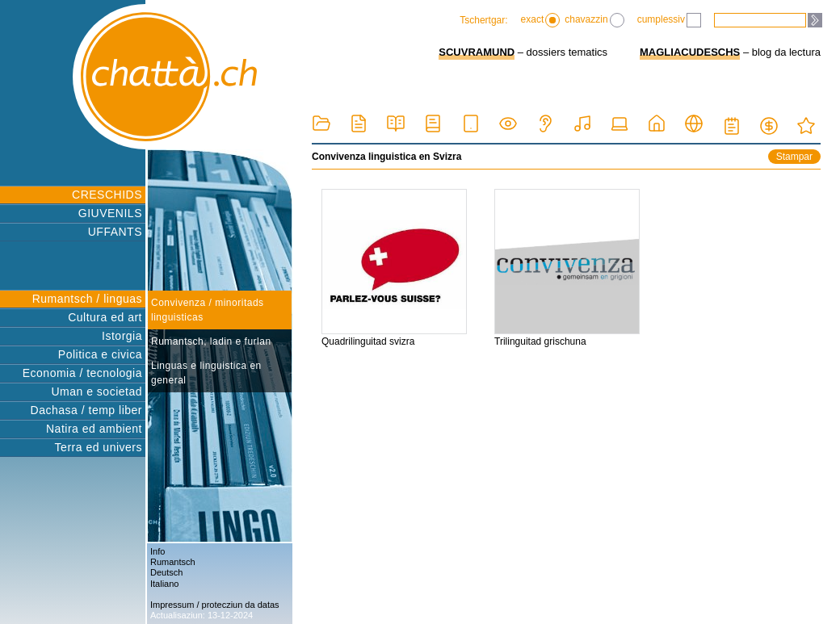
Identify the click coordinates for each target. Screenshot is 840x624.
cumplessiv (669, 20)
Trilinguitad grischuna (567, 268)
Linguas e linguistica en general (206, 373)
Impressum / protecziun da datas (215, 605)
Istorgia (122, 336)
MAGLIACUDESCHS (690, 52)
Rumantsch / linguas (87, 299)
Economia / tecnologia (82, 373)
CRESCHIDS (107, 195)
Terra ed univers (99, 447)
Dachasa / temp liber (86, 410)
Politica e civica (100, 354)
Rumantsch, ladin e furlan (211, 341)
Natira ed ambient (94, 429)
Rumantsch (173, 562)
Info (157, 551)
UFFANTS (115, 232)
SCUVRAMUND (477, 52)
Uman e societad (97, 392)
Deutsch (166, 572)
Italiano (164, 584)
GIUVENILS (110, 213)
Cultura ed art (105, 317)
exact (541, 20)
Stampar (794, 157)
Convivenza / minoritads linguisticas (208, 310)
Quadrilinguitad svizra (394, 268)
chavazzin (594, 20)
